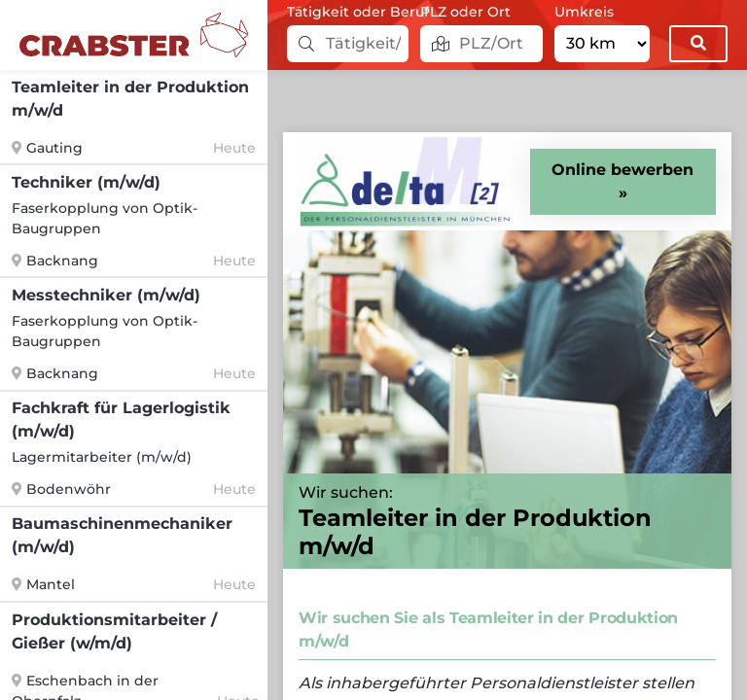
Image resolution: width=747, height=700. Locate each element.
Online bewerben (622, 170)
